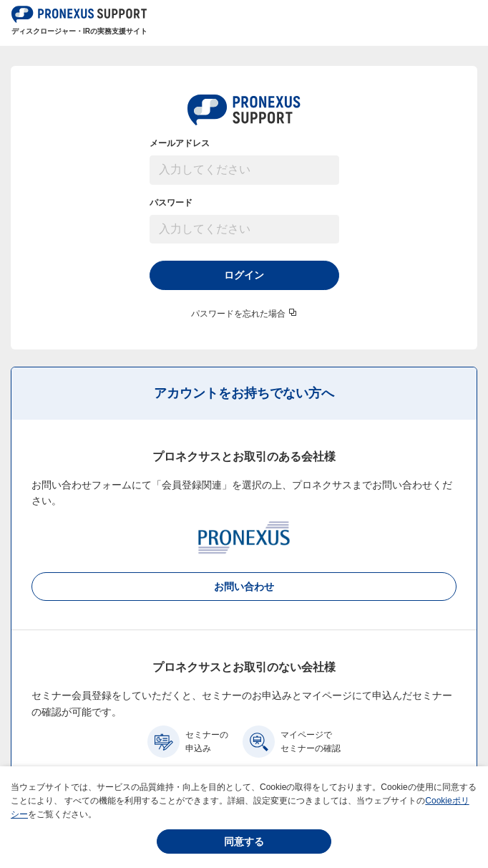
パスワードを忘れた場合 (238, 314)
